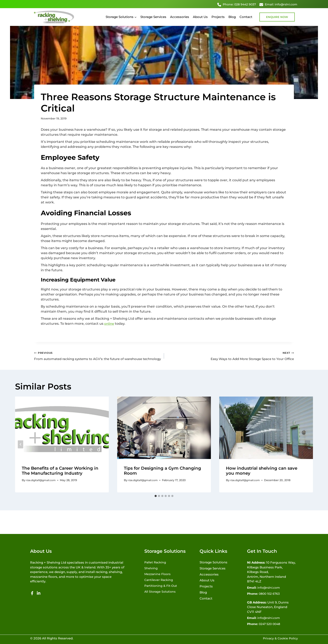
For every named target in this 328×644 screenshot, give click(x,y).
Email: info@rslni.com (278, 4)
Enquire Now (277, 17)
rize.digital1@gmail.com (43, 486)
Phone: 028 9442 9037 (237, 4)
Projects (218, 17)
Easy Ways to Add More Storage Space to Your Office (231, 356)
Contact (246, 17)
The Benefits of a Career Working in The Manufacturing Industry (60, 476)
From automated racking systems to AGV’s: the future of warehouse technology (97, 358)
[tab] (156, 502)
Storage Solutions (213, 561)
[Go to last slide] (20, 450)
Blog (232, 17)
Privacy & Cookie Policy (279, 638)
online (109, 324)
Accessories (180, 17)
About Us (200, 17)
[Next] (307, 450)
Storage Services (153, 17)
